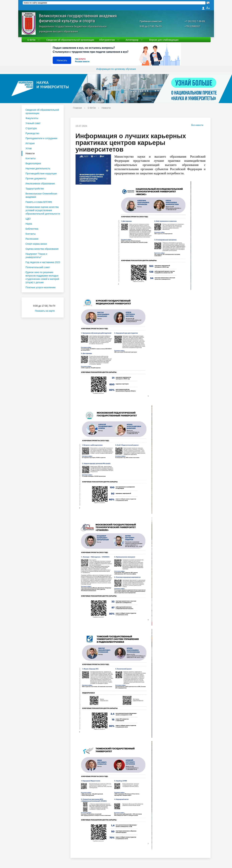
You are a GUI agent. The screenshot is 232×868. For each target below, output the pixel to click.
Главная (77, 108)
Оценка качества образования (42, 249)
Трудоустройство (35, 189)
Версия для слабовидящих (164, 40)
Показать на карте (47, 311)
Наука (29, 224)
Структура (31, 128)
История (30, 143)
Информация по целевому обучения (116, 69)
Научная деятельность (38, 168)
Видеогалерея (33, 163)
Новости (30, 153)
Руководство (32, 133)
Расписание (32, 239)
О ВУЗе (31, 40)
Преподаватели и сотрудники (41, 138)
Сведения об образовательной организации (70, 40)
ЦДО (28, 219)
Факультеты (32, 118)
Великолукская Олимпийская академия (41, 195)
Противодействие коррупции (41, 173)
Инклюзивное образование (40, 184)
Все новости (196, 125)
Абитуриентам (107, 40)
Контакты (31, 158)
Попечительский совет (38, 267)
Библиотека (32, 229)
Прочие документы (36, 179)
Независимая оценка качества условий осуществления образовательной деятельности (43, 210)
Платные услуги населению (41, 287)
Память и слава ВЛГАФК (39, 202)
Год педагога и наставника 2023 (43, 262)
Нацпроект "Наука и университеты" (36, 256)
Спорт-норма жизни (36, 244)
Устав (29, 148)
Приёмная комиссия (151, 21)
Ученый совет (33, 123)
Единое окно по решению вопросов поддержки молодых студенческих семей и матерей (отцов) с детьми (42, 277)
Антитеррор (132, 40)
